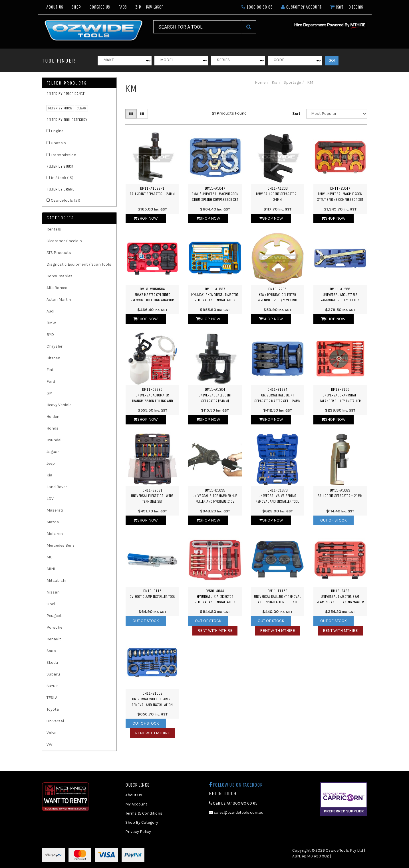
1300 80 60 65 (257, 7)
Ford (51, 381)
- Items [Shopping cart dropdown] (347, 7)
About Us (55, 7)
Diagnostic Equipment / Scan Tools (79, 264)
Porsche (54, 627)
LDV (50, 499)
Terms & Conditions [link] (144, 813)
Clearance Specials (64, 241)
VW (50, 744)
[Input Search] (198, 27)
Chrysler (55, 346)
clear (81, 108)
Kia (49, 475)
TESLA (52, 698)
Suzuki (53, 686)
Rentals (54, 229)
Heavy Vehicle (59, 405)
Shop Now (146, 218)
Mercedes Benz (61, 545)
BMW (51, 323)
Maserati (55, 510)
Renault (54, 639)
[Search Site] (249, 27)
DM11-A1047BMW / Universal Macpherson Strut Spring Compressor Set (215, 194)
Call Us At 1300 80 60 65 (233, 803)
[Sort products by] (337, 114)
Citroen (53, 358)
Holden (53, 417)
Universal (55, 721)
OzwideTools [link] (66, 200)
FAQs (123, 7)
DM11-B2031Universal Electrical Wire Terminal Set (152, 496)
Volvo (52, 733)
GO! (332, 60)
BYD (50, 335)
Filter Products (67, 83)
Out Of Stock (334, 520)
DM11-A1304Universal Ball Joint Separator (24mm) (215, 395)
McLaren (55, 534)
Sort (296, 114)
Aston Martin (59, 299)
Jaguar (53, 452)
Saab (51, 651)
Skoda (52, 662)
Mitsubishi (56, 581)
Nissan (53, 592)
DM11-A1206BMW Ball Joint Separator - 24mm (278, 194)
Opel (51, 604)
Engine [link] (57, 131)
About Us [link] (134, 795)
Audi (50, 311)
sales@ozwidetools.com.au (236, 812)
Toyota (53, 709)
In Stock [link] (62, 178)
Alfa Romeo (57, 288)
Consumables (60, 276)
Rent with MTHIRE (215, 631)
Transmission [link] (64, 155)
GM (50, 393)
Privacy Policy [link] (138, 832)
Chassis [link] (58, 143)
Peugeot (54, 616)
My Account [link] (136, 804)
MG (50, 557)
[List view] (142, 114)
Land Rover (57, 487)
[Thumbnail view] (131, 114)
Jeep (51, 463)
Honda (53, 428)
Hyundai (54, 440)
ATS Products (59, 253)
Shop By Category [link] (142, 822)
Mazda (53, 522)
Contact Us (100, 7)
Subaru (53, 674)
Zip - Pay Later (149, 7)
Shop (76, 7)
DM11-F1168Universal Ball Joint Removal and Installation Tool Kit (277, 596)
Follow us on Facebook (236, 785)
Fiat (50, 370)
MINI (51, 569)
